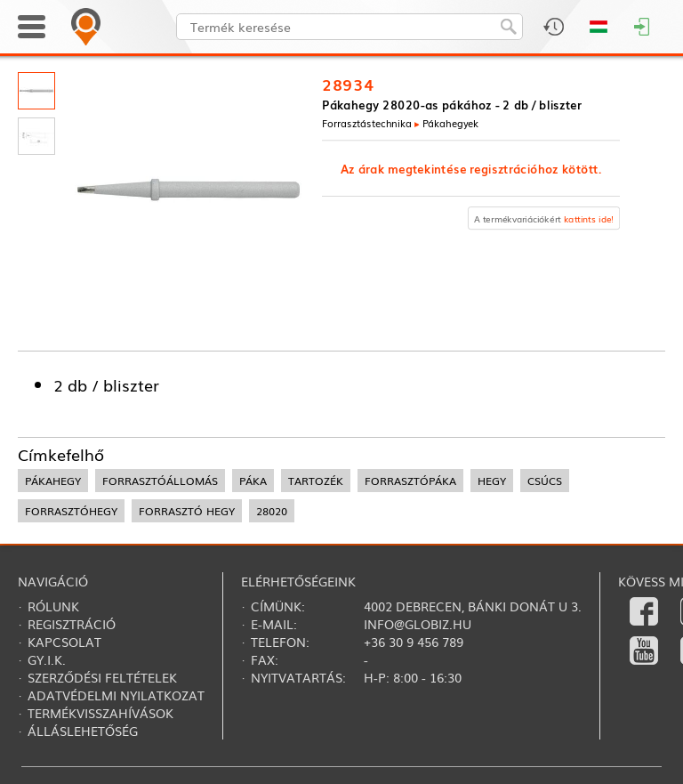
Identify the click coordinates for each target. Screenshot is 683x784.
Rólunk (53, 606)
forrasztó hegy (187, 511)
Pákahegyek (451, 123)
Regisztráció (72, 624)
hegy (492, 481)
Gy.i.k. (47, 659)
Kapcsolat (64, 642)
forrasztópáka (410, 481)
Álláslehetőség (83, 731)
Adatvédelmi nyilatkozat (116, 695)
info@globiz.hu (418, 624)
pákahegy (53, 481)
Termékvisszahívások (100, 713)
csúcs (545, 481)
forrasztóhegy (71, 511)
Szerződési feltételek (102, 677)
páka (253, 481)
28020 (272, 511)
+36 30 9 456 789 (414, 642)
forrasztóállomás (160, 481)
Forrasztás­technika (367, 123)
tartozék (316, 481)
